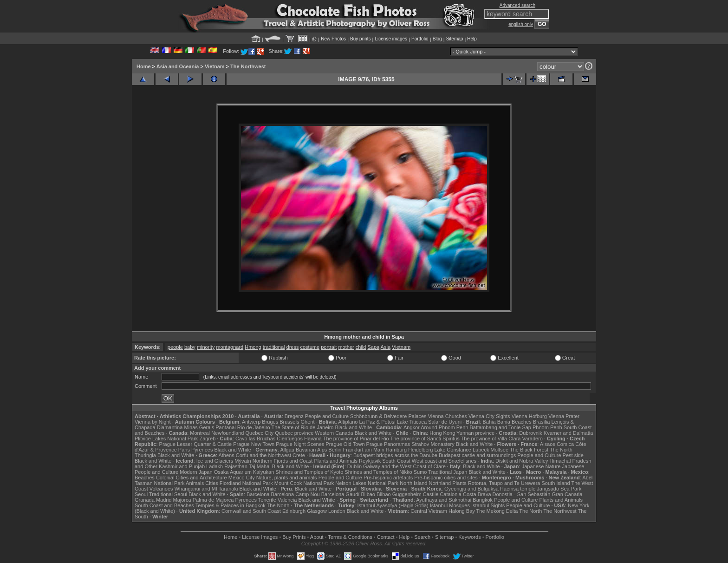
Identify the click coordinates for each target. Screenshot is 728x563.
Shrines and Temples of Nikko (378, 472)
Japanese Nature (541, 466)
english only (521, 24)
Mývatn (243, 461)
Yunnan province (475, 433)
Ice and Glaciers (215, 461)
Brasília (542, 422)
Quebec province (294, 433)
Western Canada (334, 433)
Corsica (565, 444)
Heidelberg (420, 450)
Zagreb (207, 439)
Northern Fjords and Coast (283, 461)
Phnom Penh (547, 427)
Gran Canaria (567, 494)
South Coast (396, 461)
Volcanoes (161, 489)
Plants (459, 483)
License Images (260, 537)
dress (293, 347)
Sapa (373, 347)
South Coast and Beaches (164, 505)
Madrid (164, 500)
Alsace (548, 444)
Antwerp (251, 422)
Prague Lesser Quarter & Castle (196, 444)
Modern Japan (196, 472)
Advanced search (517, 5)
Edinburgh (294, 511)
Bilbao (368, 494)
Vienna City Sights (489, 416)
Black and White (354, 427)
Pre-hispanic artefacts (388, 478)
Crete (299, 455)
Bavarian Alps (311, 450)
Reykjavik (370, 461)
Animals (195, 483)
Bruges (270, 422)
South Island (556, 483)
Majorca (182, 500)
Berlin (335, 450)
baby (190, 347)
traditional (274, 347)
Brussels (289, 422)
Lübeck (481, 450)
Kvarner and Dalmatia (568, 433)
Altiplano (348, 422)
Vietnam (215, 66)
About (317, 537)
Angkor (412, 427)
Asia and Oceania (178, 66)
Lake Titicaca (412, 422)
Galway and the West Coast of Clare (404, 466)
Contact (386, 537)
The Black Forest (529, 450)
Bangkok (483, 500)
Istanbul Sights (488, 505)
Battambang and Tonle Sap (500, 427)
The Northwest (248, 66)
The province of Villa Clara (491, 439)
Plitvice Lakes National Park (166, 439)
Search (422, 537)
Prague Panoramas (388, 444)
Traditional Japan (448, 472)
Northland (440, 483)
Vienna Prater (564, 416)
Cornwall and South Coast (251, 511)
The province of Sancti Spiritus (425, 439)
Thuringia (145, 455)
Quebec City (260, 433)
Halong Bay (462, 511)
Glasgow (317, 511)
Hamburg (396, 450)
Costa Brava (477, 494)
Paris (184, 450)
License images (391, 39)
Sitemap (455, 39)
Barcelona (258, 494)
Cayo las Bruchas (255, 439)
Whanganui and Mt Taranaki (206, 489)
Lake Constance (453, 450)
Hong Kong (442, 433)
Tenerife (267, 500)
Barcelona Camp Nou (296, 494)
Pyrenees (202, 450)
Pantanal (225, 427)
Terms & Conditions (350, 537)
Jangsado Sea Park (559, 489)
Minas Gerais (199, 427)
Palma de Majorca (213, 500)
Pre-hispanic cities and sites (446, 478)
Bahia (489, 422)
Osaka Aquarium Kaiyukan (244, 472)
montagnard (230, 347)
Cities (212, 483)
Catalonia (450, 494)
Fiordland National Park (246, 483)
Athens (226, 455)
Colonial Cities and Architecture (192, 478)
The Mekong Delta (497, 511)
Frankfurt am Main (364, 450)
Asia (386, 347)
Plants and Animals (336, 461)
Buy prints (360, 39)
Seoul (141, 494)
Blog (437, 39)
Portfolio (420, 39)
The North (561, 450)
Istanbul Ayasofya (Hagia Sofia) (393, 505)
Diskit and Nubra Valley (522, 461)
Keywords (469, 537)
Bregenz (294, 416)
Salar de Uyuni (445, 422)
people (175, 347)
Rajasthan (236, 466)
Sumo (420, 472)
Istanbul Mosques (450, 505)
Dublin (354, 466)
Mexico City (242, 478)
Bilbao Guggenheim (399, 494)
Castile (431, 494)
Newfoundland (227, 433)
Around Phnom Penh (444, 427)
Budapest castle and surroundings (477, 455)
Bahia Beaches (514, 422)
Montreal (200, 433)
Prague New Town (254, 444)
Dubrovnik (531, 433)
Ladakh (214, 466)
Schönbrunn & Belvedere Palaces (388, 416)
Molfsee (500, 450)
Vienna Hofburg (529, 416)
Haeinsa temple (518, 489)
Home (144, 66)
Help (472, 39)
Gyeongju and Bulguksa (471, 489)
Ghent (308, 422)
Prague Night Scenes (300, 444)
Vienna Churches (448, 416)
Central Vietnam (429, 511)
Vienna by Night (153, 422)
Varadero (532, 439)
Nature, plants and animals (287, 478)
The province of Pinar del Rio (356, 439)
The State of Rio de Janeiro (303, 427)
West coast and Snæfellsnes (444, 461)
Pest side (573, 455)
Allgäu (287, 450)
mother (346, 347)
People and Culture (327, 416)
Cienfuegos (290, 439)
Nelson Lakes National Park (367, 483)
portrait (329, 347)
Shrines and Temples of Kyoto (309, 472)
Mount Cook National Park (304, 483)
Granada (145, 500)
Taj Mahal (260, 466)
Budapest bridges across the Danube (395, 455)
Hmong (253, 347)
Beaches (145, 478)
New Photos (333, 39)
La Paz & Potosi (377, 422)
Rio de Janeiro (254, 427)
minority (206, 347)
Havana (313, 439)
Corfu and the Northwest (263, 455)
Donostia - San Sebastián (522, 494)
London (337, 511)
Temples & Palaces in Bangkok (231, 505)
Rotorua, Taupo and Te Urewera (504, 483)
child (361, 347)
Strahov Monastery (433, 444)
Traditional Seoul (168, 494)
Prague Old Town (345, 444)
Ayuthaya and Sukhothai (444, 500)
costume (310, 347)
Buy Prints (294, 537)
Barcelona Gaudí (341, 494)
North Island (413, 483)
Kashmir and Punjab (182, 466)
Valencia (287, 500)
